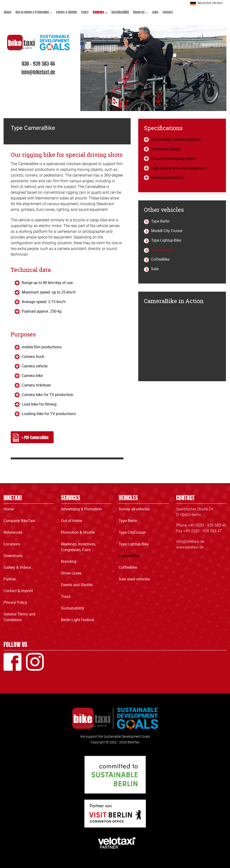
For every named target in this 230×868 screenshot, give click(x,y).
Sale (155, 269)
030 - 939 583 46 (38, 63)
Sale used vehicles (134, 579)
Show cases (71, 573)
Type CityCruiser (132, 532)
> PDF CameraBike (35, 437)
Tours (85, 12)
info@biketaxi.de (38, 72)
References (13, 532)
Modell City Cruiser (167, 231)
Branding (69, 561)
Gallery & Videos (17, 567)
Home (8, 12)
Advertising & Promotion (81, 509)
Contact (168, 12)
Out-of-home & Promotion (34, 12)
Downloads (13, 556)
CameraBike (161, 250)
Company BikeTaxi (19, 521)
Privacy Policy (15, 602)
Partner (10, 579)
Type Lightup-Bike (166, 240)
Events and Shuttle (77, 585)
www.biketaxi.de (190, 547)
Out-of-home (72, 521)
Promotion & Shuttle (78, 532)
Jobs (155, 12)
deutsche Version (210, 3)
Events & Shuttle (66, 12)
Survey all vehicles (134, 509)
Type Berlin (160, 221)
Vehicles (100, 12)
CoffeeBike (160, 259)
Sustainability (120, 12)
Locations (12, 544)
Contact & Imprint (18, 591)
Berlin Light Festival (78, 620)
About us (140, 12)
